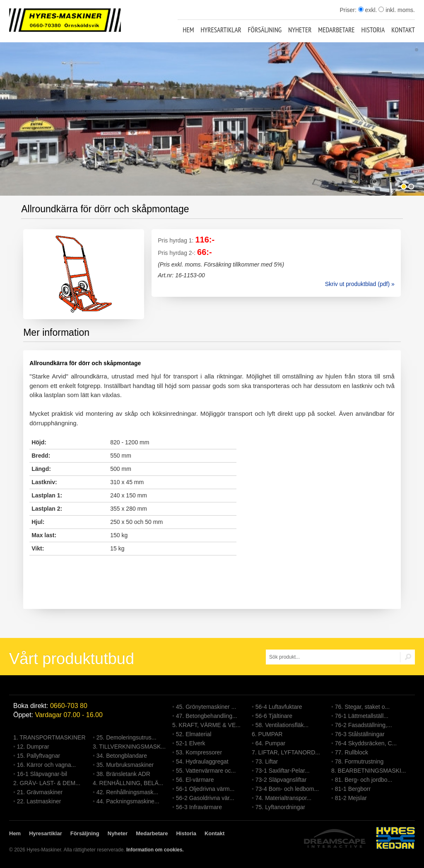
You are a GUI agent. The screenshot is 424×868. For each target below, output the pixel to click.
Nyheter (300, 30)
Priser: (349, 10)
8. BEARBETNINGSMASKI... (369, 771)
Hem (188, 30)
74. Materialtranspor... (283, 798)
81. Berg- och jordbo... (364, 780)
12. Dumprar (33, 747)
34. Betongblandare (122, 756)
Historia (373, 30)
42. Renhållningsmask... (127, 792)
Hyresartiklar (221, 30)
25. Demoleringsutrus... (126, 737)
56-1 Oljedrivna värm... (205, 789)
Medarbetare (336, 30)
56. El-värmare (195, 780)
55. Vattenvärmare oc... (206, 771)
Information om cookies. (155, 850)
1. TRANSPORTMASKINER (49, 737)
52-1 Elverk (191, 743)
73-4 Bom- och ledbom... (287, 789)
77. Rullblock (352, 752)
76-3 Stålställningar (360, 734)
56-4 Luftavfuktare (279, 707)
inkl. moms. (397, 10)
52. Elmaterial (194, 734)
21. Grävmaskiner (40, 792)
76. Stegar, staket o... (362, 707)
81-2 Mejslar (351, 798)
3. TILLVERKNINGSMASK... (129, 747)
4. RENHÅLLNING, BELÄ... (128, 783)
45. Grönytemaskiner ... (206, 707)
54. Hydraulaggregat (202, 761)
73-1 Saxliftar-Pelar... (283, 771)
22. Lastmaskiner (39, 801)
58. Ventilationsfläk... (282, 725)
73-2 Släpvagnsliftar (281, 780)
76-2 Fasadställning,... (364, 725)
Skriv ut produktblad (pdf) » (360, 284)
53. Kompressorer (199, 752)
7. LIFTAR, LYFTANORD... (286, 752)
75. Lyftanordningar (280, 807)
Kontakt (403, 30)
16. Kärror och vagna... (46, 765)
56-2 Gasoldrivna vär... (205, 798)
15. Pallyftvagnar (39, 756)
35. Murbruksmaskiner (125, 765)
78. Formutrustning (359, 761)
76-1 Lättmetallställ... (362, 716)
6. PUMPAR (267, 734)
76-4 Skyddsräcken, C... (366, 743)
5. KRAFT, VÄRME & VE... (206, 725)
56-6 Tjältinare (274, 716)
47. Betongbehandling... (207, 716)
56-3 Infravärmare (199, 807)
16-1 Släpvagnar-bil (42, 774)
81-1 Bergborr (353, 789)
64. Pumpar (270, 743)
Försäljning (265, 30)
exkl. (368, 10)
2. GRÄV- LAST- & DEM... (47, 783)
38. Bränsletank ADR (123, 774)
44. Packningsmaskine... (128, 801)
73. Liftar (267, 761)
